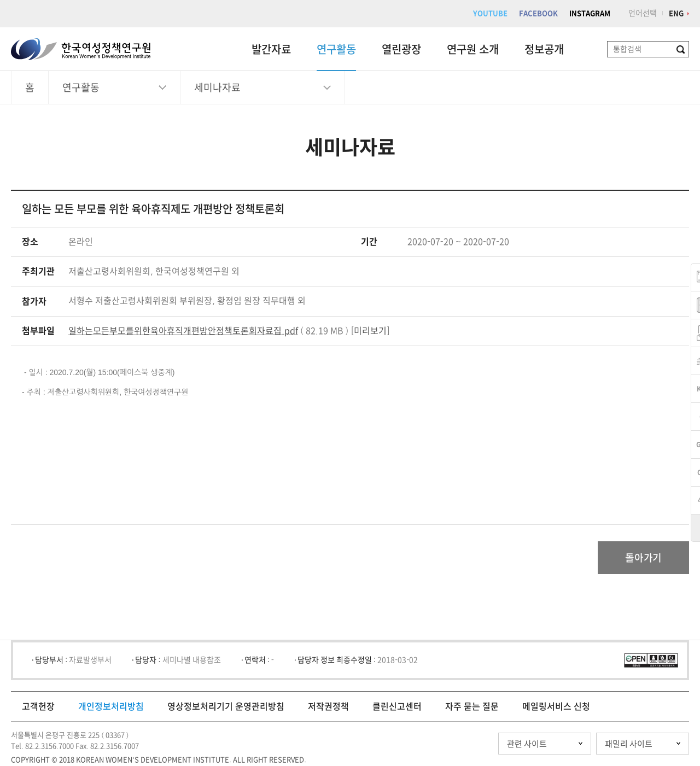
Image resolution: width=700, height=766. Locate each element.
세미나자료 (217, 87)
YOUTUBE (490, 13)
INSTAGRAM (590, 13)
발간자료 (271, 49)
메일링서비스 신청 (556, 706)
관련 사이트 (527, 744)
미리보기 (370, 331)
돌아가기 (643, 558)
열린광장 (401, 49)
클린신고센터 (397, 706)
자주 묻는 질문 (472, 706)
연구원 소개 (473, 49)
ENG (676, 13)
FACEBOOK (538, 13)
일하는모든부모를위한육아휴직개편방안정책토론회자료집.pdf (183, 331)
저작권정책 (328, 706)
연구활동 (336, 49)
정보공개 (544, 49)
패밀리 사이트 (629, 744)
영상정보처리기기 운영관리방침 (226, 706)
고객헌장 (38, 706)
